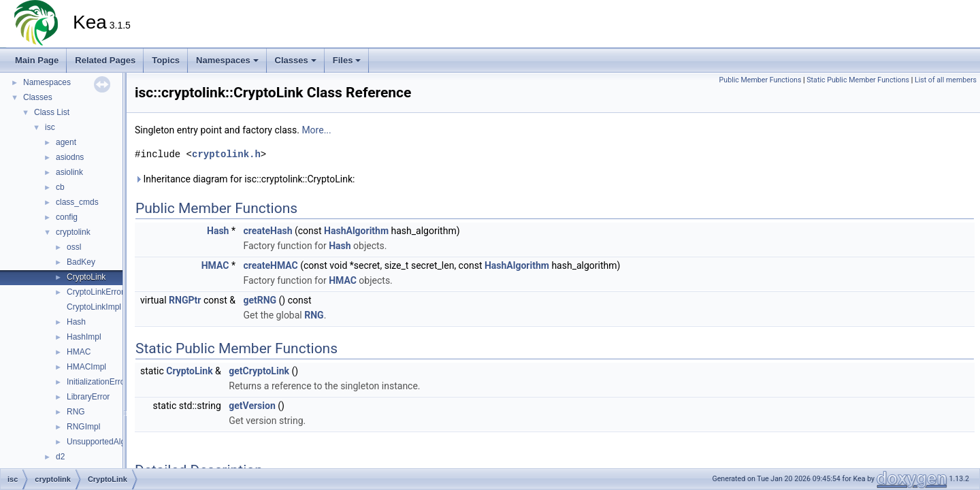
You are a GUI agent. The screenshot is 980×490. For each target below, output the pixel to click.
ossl (74, 247)
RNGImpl (83, 427)
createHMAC (270, 265)
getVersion (252, 406)
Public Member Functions (761, 80)
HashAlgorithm (356, 231)
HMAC (79, 352)
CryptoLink (86, 277)
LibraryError (88, 397)
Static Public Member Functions (858, 80)
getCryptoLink (259, 371)
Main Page (37, 60)
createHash (267, 231)
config (67, 217)
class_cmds (77, 202)
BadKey (81, 262)
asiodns (70, 157)
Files (347, 60)
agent (66, 142)
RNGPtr (185, 300)
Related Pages (105, 60)
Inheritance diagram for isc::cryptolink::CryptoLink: (245, 179)
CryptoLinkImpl (94, 307)
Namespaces (227, 60)
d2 (60, 457)
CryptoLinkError (95, 292)
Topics (166, 60)
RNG (76, 412)
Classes (296, 60)
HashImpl (84, 337)
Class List (52, 112)
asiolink (69, 172)
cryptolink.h (226, 154)
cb (60, 187)
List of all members (946, 80)
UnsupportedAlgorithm (107, 442)
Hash (76, 322)
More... (316, 130)
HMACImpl (86, 367)
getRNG (260, 300)
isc (50, 127)
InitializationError (97, 382)
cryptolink (73, 232)
